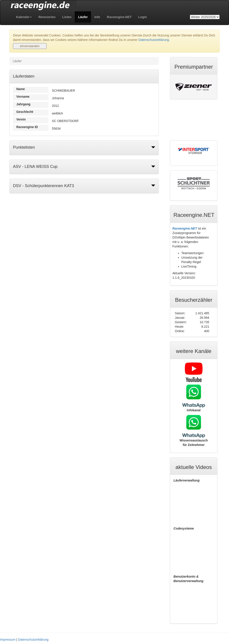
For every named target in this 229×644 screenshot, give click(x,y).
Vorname (23, 97)
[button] (24, 17)
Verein (21, 119)
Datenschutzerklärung (154, 40)
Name (21, 89)
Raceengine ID (27, 127)
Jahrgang (23, 104)
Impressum (8, 640)
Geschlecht (25, 112)
